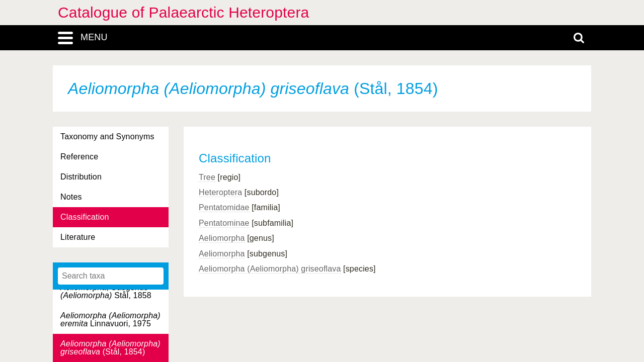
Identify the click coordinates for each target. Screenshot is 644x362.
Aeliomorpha (222, 238)
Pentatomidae (224, 207)
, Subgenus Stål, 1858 (106, 291)
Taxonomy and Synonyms (107, 137)
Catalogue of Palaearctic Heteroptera (183, 12)
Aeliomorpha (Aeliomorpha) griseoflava (270, 269)
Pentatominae (224, 223)
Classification (85, 217)
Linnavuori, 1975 (110, 320)
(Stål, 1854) (110, 348)
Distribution (81, 177)
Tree (207, 177)
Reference (79, 157)
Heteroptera (220, 192)
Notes (71, 197)
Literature (78, 237)
